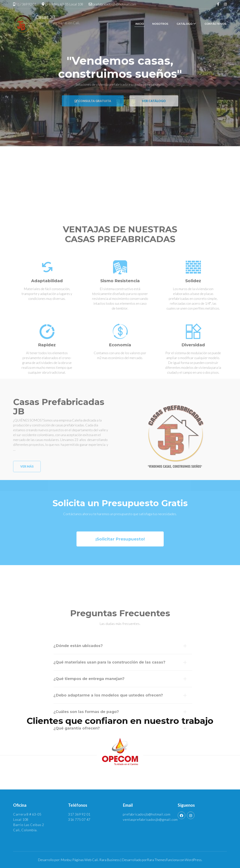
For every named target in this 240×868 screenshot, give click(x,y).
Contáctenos (215, 24)
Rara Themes (156, 860)
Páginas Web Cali (85, 860)
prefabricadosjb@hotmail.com (114, 4)
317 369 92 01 (26, 4)
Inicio (140, 24)
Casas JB (45, 17)
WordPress (193, 860)
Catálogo (184, 24)
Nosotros (160, 24)
